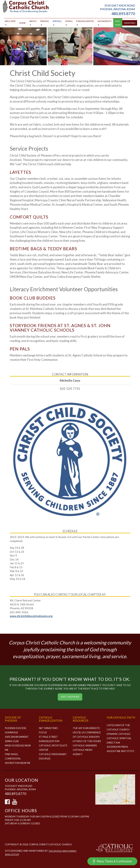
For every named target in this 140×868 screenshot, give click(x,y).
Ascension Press (117, 747)
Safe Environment (17, 737)
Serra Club (12, 741)
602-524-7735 (70, 389)
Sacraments (104, 23)
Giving (69, 23)
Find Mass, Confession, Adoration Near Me (18, 759)
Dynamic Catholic (119, 734)
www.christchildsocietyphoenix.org (31, 616)
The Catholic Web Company (62, 851)
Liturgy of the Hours (87, 741)
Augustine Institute (120, 751)
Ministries (130, 23)
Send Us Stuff (12, 854)
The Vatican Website (86, 728)
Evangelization (85, 23)
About (33, 23)
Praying (45, 23)
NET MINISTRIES (48, 728)
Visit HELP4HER (70, 697)
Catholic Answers (85, 746)
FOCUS (43, 732)
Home (22, 23)
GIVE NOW (118, 23)
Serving (57, 23)
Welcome (10, 23)
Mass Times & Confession (112, 861)
